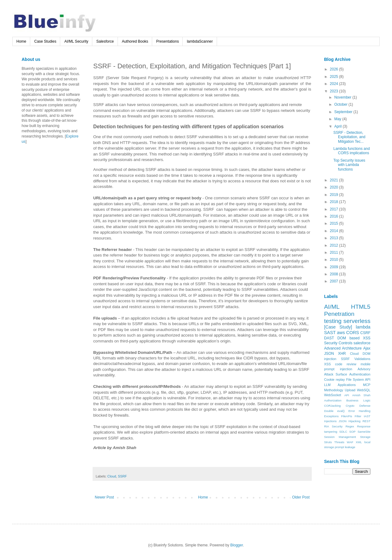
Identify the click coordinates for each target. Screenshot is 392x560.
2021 (335, 180)
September (344, 112)
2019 (335, 195)
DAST (329, 338)
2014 (335, 231)
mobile (365, 364)
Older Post (301, 497)
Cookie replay (334, 380)
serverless (357, 321)
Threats (339, 442)
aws (341, 333)
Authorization (333, 400)
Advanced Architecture (343, 348)
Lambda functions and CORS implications (352, 151)
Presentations (167, 41)
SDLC (343, 432)
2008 (335, 274)
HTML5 (361, 307)
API (346, 395)
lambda (363, 327)
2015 (335, 223)
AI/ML (332, 307)
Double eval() (334, 411)
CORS (353, 333)
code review (346, 364)
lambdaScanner (200, 41)
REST (366, 421)
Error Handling (359, 411)
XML (359, 442)
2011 (335, 252)
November (343, 97)
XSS (327, 364)
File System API (358, 380)
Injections (330, 421)
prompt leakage (345, 447)
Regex (350, 426)
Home (21, 41)
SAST (330, 333)
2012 (335, 245)
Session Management (340, 437)
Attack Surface (336, 374)
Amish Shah (361, 395)
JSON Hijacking (350, 421)
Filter (358, 416)
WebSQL (364, 390)
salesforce (362, 343)
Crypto (350, 406)
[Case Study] (338, 327)
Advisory (364, 369)
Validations (362, 359)
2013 (335, 238)
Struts (328, 442)
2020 (335, 187)
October (341, 104)
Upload (350, 390)
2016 (335, 216)
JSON (329, 354)
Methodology (334, 390)
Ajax (367, 348)
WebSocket (333, 395)
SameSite (364, 432)
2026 (335, 69)
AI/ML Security (76, 41)
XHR (342, 354)
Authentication (360, 374)
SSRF (122, 476)
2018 (335, 202)
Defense (365, 406)
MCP (367, 385)
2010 (335, 260)
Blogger (237, 545)
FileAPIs (347, 416)
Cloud (112, 476)
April (338, 126)
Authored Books (135, 41)
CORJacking (332, 406)
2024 (335, 84)
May (338, 119)
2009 (335, 267)
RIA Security (333, 426)
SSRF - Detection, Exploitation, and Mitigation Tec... (349, 137)
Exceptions (331, 416)
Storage (365, 437)
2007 (335, 281)
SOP (352, 432)
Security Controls (338, 343)
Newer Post (104, 497)
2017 (335, 209)
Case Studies (45, 41)
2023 (335, 91)
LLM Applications (340, 385)
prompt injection (338, 369)
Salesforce (105, 41)
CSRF (365, 333)
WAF (350, 442)
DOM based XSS (354, 338)
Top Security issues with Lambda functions (349, 165)
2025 (335, 77)
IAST (367, 416)
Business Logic (358, 400)
